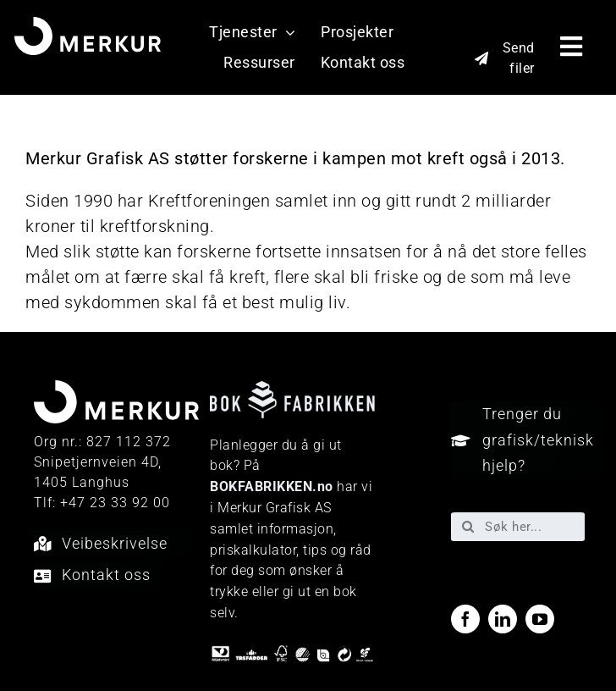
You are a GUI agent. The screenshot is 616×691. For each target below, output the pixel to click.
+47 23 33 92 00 (115, 503)
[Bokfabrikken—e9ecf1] (292, 390)
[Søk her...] (518, 527)
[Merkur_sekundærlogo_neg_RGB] (88, 25)
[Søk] (468, 527)
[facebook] (465, 619)
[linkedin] (503, 619)
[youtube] (540, 619)
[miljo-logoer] (292, 653)
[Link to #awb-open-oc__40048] (572, 47)
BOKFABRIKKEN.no (272, 486)
